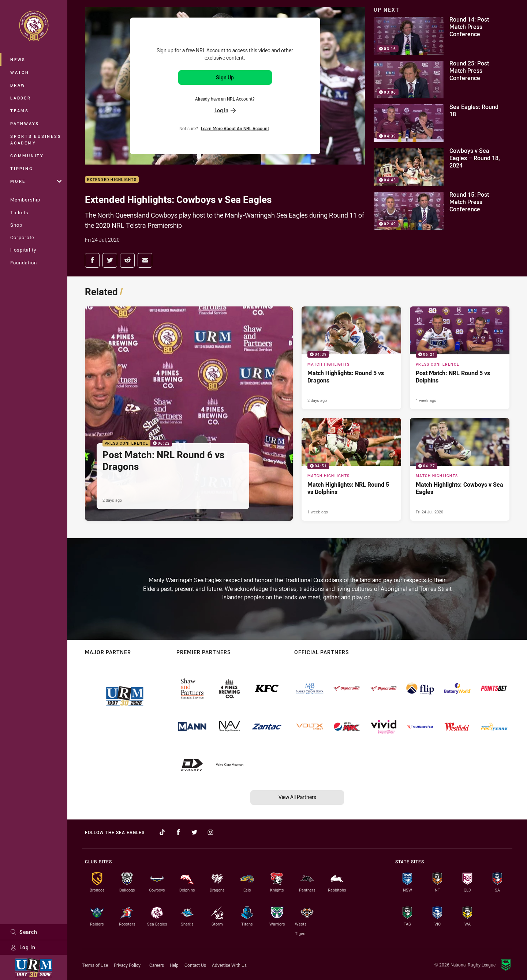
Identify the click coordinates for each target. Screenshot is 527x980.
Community (27, 156)
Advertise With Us (229, 965)
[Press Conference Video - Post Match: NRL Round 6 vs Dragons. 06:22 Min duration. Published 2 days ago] (189, 414)
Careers (157, 965)
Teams (20, 111)
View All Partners (297, 797)
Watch (20, 72)
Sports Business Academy (36, 140)
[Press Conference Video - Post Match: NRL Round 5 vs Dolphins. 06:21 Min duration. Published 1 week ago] (460, 358)
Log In (23, 947)
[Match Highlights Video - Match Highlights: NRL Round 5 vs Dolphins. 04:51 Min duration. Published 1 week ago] (351, 469)
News (18, 59)
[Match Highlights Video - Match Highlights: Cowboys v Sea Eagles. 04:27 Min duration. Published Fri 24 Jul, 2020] (460, 469)
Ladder (21, 98)
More (36, 181)
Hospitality (23, 250)
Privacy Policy (127, 965)
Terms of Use (95, 965)
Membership (25, 200)
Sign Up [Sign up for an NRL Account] (225, 77)
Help (174, 965)
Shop (16, 225)
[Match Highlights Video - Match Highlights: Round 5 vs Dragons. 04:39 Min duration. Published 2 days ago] (351, 358)
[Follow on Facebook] (178, 832)
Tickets (19, 212)
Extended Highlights (112, 180)
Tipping (22, 168)
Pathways (25, 123)
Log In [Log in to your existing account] (225, 110)
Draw (18, 85)
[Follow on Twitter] (194, 832)
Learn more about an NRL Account (235, 128)
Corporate (22, 237)
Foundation (24, 263)
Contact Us (195, 965)
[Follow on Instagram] (210, 832)
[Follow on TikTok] (162, 832)
